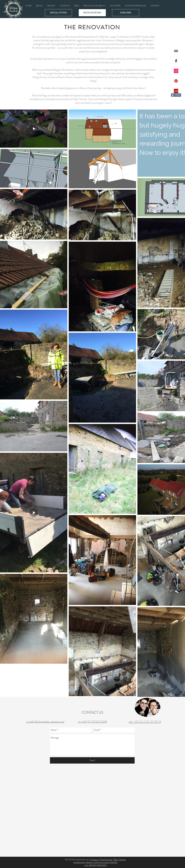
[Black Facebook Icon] (176, 61)
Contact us (95, 860)
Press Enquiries (106, 860)
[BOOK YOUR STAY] (92, 13)
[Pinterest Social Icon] (176, 81)
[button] (51, 6)
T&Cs (116, 860)
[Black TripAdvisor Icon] (176, 51)
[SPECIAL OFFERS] (58, 13)
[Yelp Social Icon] (176, 91)
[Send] (92, 760)
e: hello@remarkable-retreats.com (45, 722)
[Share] (176, 95)
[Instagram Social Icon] (176, 71)
